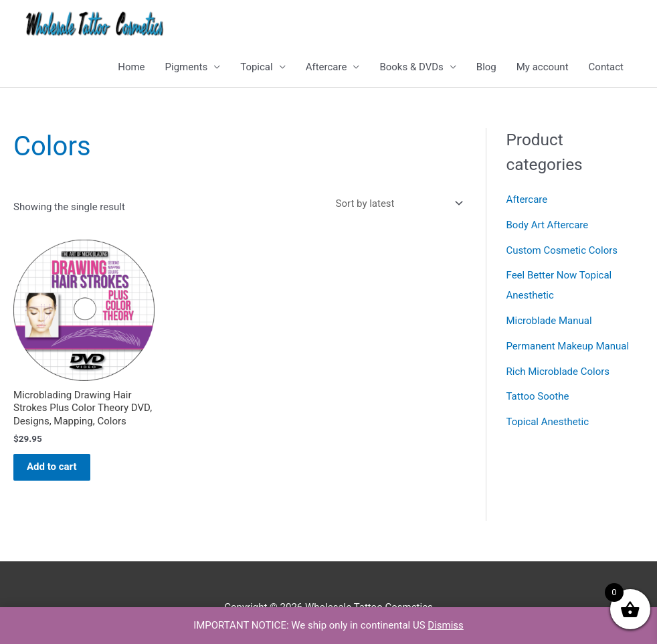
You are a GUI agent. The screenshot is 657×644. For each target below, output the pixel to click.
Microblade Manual (549, 321)
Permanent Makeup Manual (568, 346)
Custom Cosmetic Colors (562, 250)
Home (131, 67)
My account (543, 67)
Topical (257, 67)
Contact (606, 67)
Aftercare (326, 67)
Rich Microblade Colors (558, 372)
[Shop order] (397, 203)
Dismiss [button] (446, 625)
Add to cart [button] (52, 467)
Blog (486, 67)
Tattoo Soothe (538, 396)
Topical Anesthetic (548, 422)
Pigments (187, 67)
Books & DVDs (411, 67)
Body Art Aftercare (548, 225)
